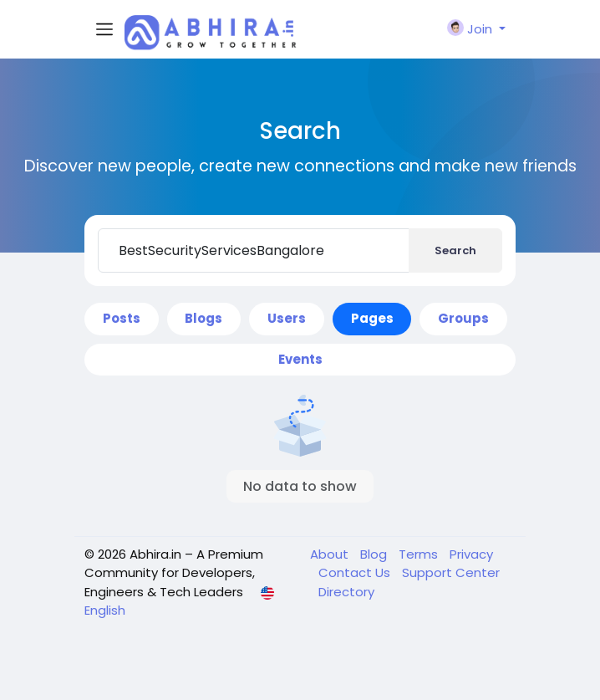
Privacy (471, 554)
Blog (375, 554)
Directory (346, 592)
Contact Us (356, 572)
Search (455, 250)
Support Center (451, 572)
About (331, 554)
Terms (420, 554)
